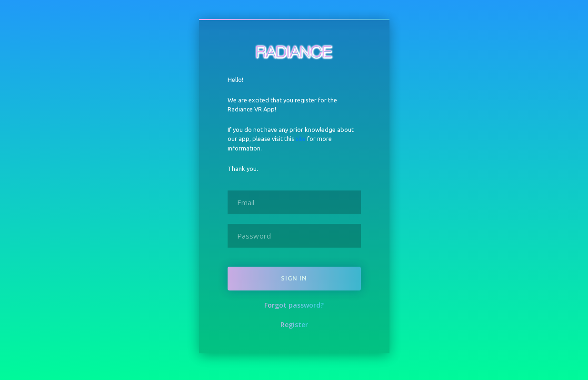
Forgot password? (294, 305)
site (301, 139)
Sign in (294, 278)
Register (294, 325)
